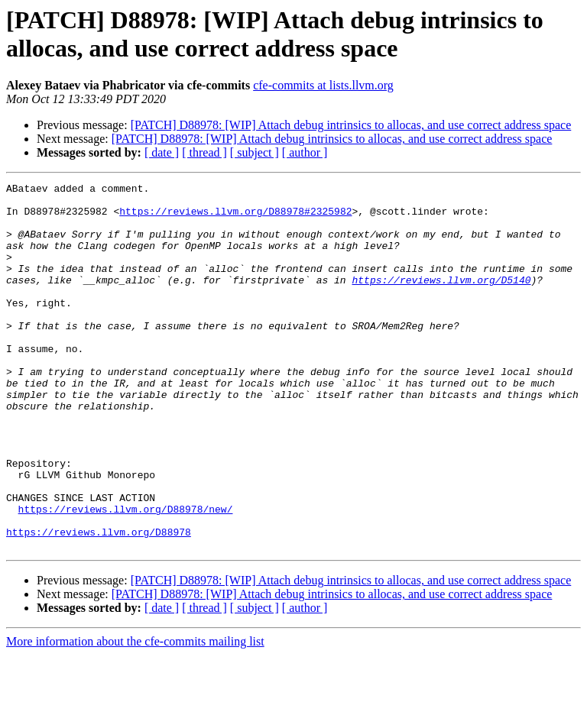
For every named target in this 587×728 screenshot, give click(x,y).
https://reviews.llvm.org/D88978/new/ (126, 575)
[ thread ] (204, 152)
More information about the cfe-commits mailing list (135, 715)
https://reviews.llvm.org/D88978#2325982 (235, 218)
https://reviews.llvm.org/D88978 (99, 603)
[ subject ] (255, 152)
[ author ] (305, 152)
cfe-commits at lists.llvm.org (323, 85)
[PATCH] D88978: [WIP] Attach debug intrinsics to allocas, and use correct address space (351, 125)
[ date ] (162, 152)
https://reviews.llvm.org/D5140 (441, 300)
